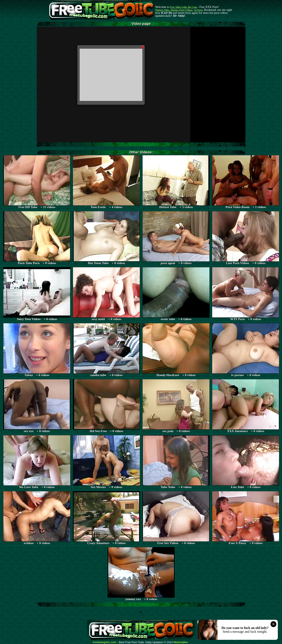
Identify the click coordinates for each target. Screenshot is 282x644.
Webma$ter (181, 642)
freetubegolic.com (105, 642)
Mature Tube (162, 10)
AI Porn (198, 10)
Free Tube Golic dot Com (183, 7)
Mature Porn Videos (181, 10)
